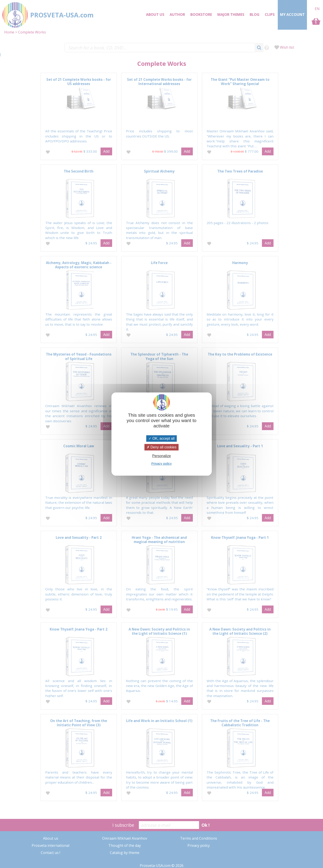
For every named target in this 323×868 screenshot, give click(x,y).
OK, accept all (161, 438)
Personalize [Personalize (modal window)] (162, 456)
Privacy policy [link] (162, 463)
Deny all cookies (162, 447)
